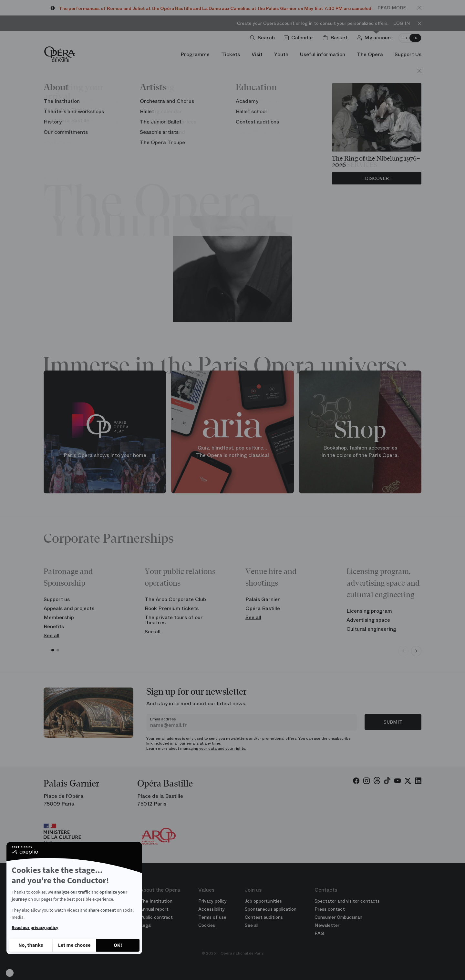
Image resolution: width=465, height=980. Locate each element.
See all (52, 635)
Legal (146, 925)
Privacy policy (212, 901)
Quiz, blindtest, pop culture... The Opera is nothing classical (232, 452)
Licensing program (369, 611)
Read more (392, 8)
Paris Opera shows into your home (105, 455)
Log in (402, 23)
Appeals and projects (69, 608)
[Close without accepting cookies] (31, 945)
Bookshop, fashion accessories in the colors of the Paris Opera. (360, 452)
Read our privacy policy (35, 928)
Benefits (54, 626)
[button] (10, 973)
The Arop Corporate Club (175, 599)
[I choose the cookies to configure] (74, 945)
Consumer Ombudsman (338, 917)
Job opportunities (263, 901)
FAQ (320, 933)
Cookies (207, 925)
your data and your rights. (223, 748)
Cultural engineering (371, 629)
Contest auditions (264, 917)
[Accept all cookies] (118, 945)
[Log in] (376, 38)
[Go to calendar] (300, 38)
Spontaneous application (271, 909)
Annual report (154, 909)
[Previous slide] (403, 651)
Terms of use (212, 917)
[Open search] (264, 38)
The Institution (156, 901)
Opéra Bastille (263, 608)
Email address (163, 719)
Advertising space (368, 620)
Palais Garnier (263, 599)
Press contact (330, 909)
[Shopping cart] (336, 38)
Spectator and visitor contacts (347, 901)
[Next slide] (416, 651)
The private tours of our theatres (174, 620)
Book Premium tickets (172, 608)
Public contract (156, 917)
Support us (57, 599)
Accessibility (212, 909)
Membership (59, 617)
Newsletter (327, 925)
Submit (393, 722)
